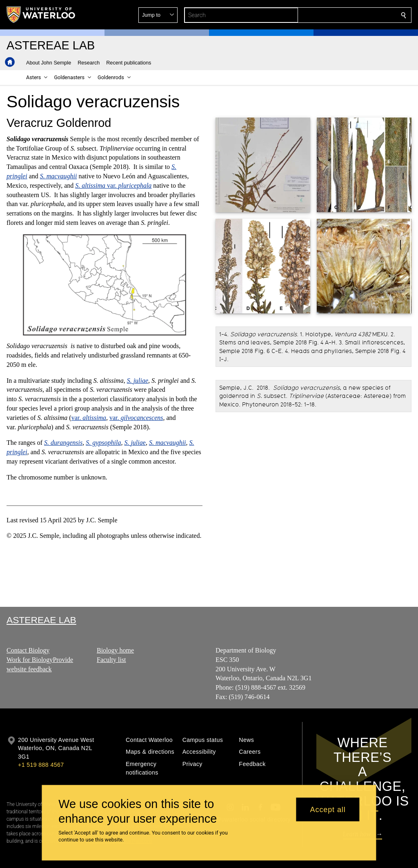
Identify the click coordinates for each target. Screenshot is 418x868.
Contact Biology (28, 650)
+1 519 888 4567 (41, 765)
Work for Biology (30, 660)
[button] (345, 15)
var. (113, 185)
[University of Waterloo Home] (41, 15)
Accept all (328, 809)
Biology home (115, 650)
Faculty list (111, 660)
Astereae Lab (41, 620)
